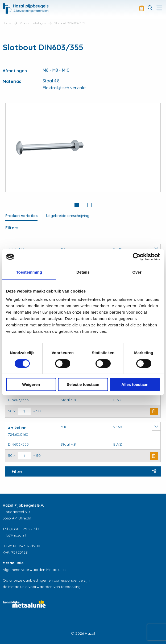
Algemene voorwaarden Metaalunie (34, 570)
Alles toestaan (135, 384)
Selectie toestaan (83, 384)
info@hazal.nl (14, 535)
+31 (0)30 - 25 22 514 (21, 529)
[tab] (77, 206)
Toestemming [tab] (29, 272)
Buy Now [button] (154, 411)
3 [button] (89, 205)
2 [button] (83, 205)
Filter (17, 471)
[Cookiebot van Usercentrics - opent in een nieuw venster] (137, 257)
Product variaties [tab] (21, 216)
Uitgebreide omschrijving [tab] (68, 216)
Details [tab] (83, 272)
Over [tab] (137, 272)
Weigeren (31, 384)
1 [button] (77, 205)
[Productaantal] (24, 411)
